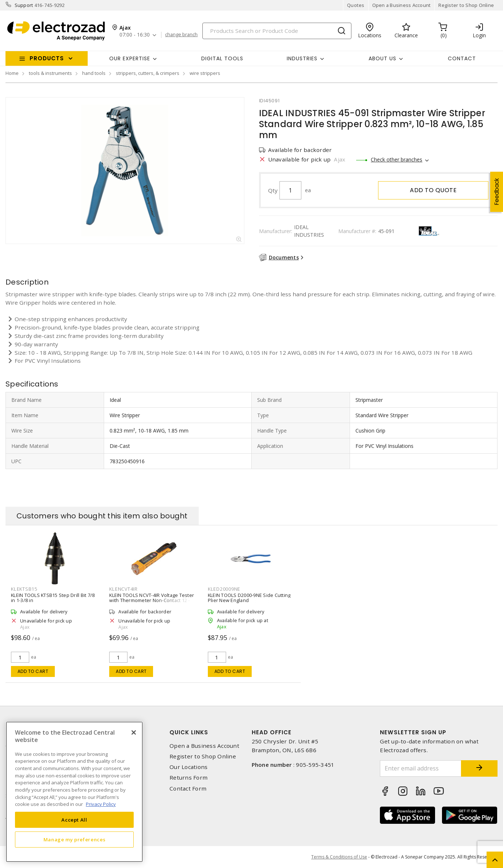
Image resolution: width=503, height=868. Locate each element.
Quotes (356, 5)
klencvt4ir (123, 589)
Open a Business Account (402, 5)
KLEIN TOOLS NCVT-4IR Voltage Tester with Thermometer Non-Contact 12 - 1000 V (152, 600)
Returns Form (188, 778)
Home (12, 73)
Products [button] (47, 58)
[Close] (134, 732)
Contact (462, 58)
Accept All (74, 820)
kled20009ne (224, 589)
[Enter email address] (421, 768)
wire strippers (205, 73)
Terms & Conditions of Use (339, 857)
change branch (181, 35)
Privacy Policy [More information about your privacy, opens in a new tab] (101, 804)
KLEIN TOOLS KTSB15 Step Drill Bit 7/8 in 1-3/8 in (53, 598)
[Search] (277, 31)
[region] (74, 792)
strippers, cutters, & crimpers (148, 73)
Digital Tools (222, 58)
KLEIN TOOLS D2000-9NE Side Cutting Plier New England (249, 598)
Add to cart (33, 671)
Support (24, 5)
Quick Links (189, 732)
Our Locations (188, 767)
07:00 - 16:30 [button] (135, 35)
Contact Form (188, 789)
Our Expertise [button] (130, 58)
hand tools (94, 73)
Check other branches (397, 159)
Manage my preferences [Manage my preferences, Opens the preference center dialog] (75, 840)
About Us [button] (382, 58)
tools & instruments (50, 73)
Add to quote (433, 190)
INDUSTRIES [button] (302, 58)
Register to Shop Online (466, 5)
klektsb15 (24, 589)
